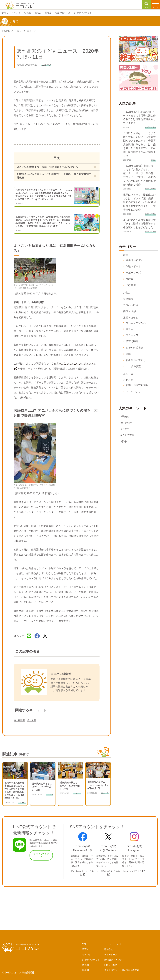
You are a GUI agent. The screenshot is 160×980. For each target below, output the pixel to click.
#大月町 (32, 720)
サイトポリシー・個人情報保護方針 (122, 970)
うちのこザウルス (136, 323)
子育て (85, 949)
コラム (130, 329)
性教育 (130, 279)
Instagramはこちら (132, 871)
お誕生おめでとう (136, 360)
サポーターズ (133, 273)
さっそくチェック (41, 855)
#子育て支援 (128, 435)
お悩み (127, 293)
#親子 (124, 441)
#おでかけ (126, 423)
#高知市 (125, 417)
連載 (128, 354)
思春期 (85, 970)
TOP (84, 944)
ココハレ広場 (131, 305)
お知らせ (128, 380)
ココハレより (133, 391)
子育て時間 (132, 341)
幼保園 (85, 965)
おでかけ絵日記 (135, 348)
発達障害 (128, 299)
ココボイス (132, 335)
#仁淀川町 (19, 720)
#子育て (125, 429)
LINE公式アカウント (114, 960)
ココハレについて (113, 944)
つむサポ (131, 285)
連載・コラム (131, 318)
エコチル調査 (133, 366)
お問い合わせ (111, 965)
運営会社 (108, 949)
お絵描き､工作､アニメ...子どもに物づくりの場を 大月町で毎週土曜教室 (54, 176)
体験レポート (133, 266)
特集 (126, 255)
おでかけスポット (91, 960)
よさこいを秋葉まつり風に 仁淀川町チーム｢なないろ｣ (48, 167)
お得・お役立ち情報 (137, 385)
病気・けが (129, 311)
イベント (87, 955)
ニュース (128, 374)
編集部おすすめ (135, 260)
